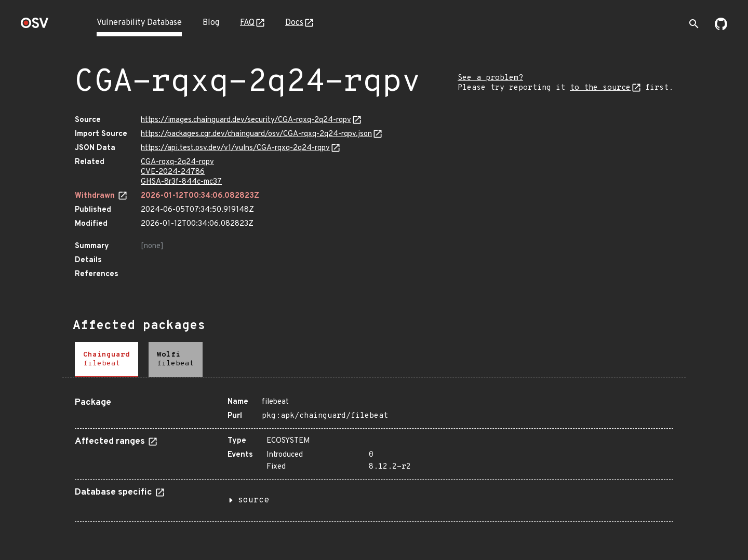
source (253, 500)
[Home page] (35, 26)
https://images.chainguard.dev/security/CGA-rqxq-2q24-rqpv (246, 120)
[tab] (106, 359)
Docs (294, 23)
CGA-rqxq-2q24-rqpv (177, 162)
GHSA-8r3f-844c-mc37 (181, 182)
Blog (211, 23)
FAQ (247, 23)
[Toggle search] (694, 24)
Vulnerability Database (139, 23)
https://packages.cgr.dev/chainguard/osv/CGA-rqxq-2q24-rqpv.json (256, 134)
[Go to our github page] (721, 28)
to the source (600, 88)
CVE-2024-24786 (173, 172)
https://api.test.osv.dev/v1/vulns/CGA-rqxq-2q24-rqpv (235, 148)
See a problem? (490, 78)
